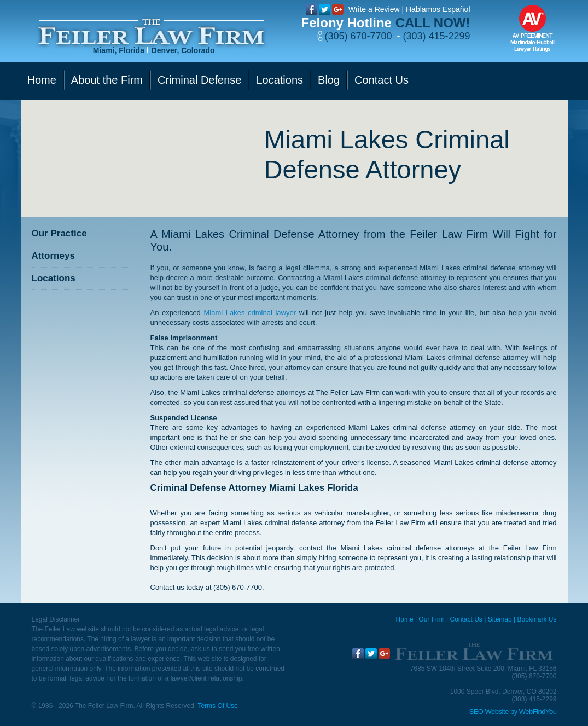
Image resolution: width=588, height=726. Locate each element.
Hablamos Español (438, 9)
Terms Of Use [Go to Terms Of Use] (217, 706)
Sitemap (500, 619)
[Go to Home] (151, 32)
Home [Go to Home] (42, 80)
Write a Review (374, 9)
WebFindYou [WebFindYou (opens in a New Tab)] (538, 712)
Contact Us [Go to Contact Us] (382, 80)
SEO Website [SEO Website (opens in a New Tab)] (489, 712)
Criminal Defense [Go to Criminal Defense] (199, 80)
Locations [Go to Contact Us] (280, 80)
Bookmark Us (537, 619)
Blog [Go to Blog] (329, 80)
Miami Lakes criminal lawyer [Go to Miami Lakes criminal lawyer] (250, 313)
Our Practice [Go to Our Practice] (59, 233)
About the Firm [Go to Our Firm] (107, 80)
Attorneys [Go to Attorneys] (53, 256)
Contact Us (466, 619)
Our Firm (431, 619)
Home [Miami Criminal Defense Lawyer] (405, 619)
